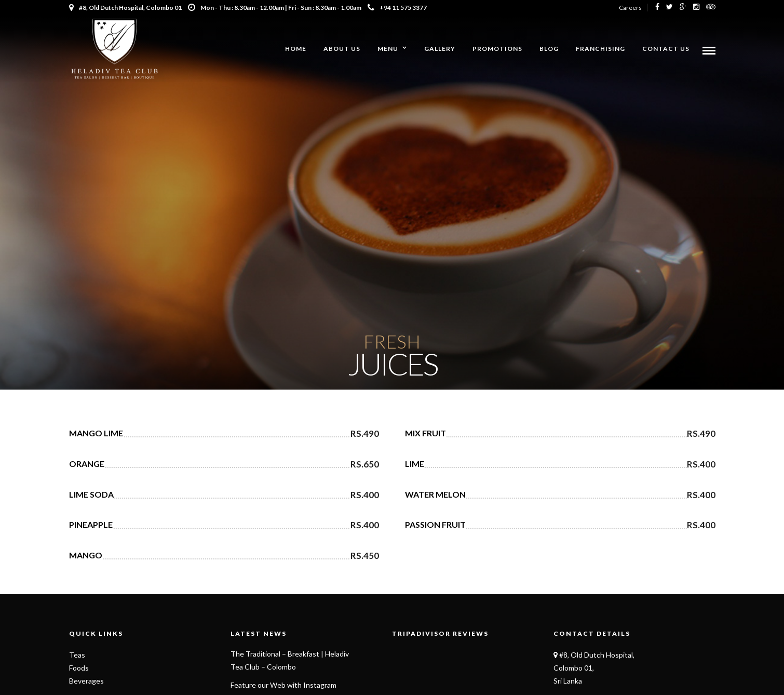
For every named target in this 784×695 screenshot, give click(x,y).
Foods (79, 668)
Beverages (86, 681)
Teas (77, 655)
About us (342, 49)
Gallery (440, 49)
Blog (549, 49)
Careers (630, 8)
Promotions (497, 49)
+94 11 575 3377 (397, 8)
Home (296, 49)
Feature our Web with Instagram (283, 685)
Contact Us (666, 49)
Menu (388, 49)
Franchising (600, 49)
